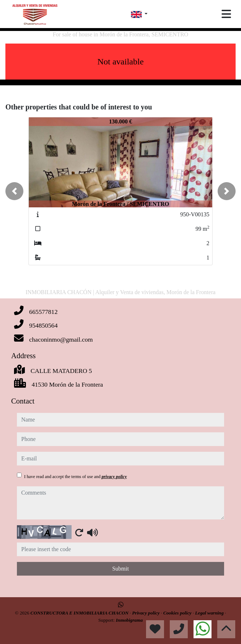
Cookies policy (178, 613)
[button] (14, 191)
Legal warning (210, 613)
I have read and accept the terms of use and (75, 477)
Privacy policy (146, 613)
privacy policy (114, 477)
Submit (120, 569)
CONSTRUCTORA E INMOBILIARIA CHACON (80, 613)
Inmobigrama (129, 620)
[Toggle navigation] (226, 14)
